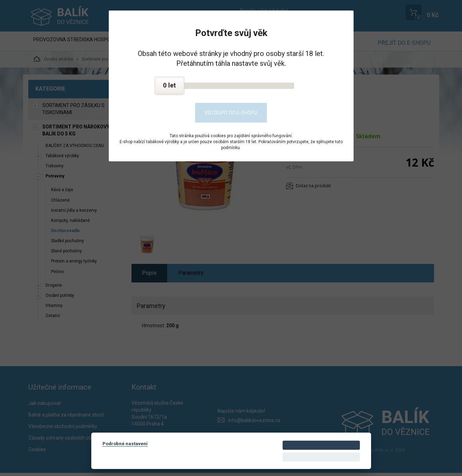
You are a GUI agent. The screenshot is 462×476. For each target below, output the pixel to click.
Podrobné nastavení (125, 443)
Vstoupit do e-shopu (231, 113)
